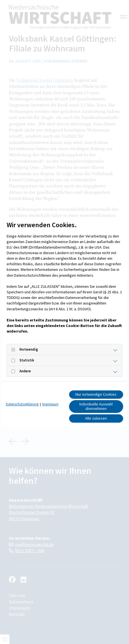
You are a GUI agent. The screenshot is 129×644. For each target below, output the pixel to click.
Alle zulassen (96, 418)
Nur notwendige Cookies (96, 394)
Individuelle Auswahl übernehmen (96, 406)
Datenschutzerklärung (22, 404)
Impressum (50, 404)
